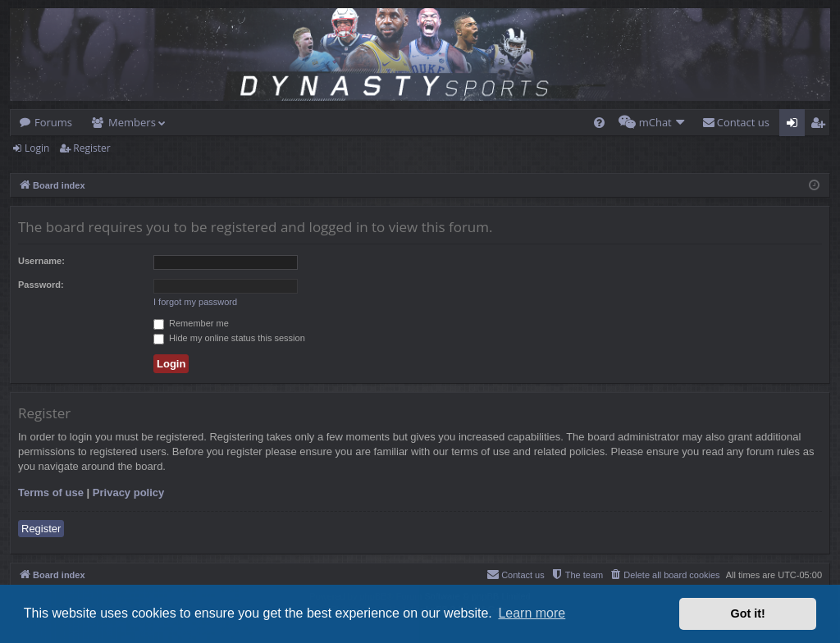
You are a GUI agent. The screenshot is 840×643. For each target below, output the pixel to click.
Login (37, 148)
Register (91, 148)
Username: (41, 261)
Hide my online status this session (229, 338)
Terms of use (51, 493)
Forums (53, 122)
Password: (41, 285)
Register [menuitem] (821, 125)
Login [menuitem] (795, 125)
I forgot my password (195, 302)
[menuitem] (599, 123)
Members (132, 122)
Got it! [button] (748, 613)
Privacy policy (128, 493)
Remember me (191, 323)
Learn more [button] (532, 613)
